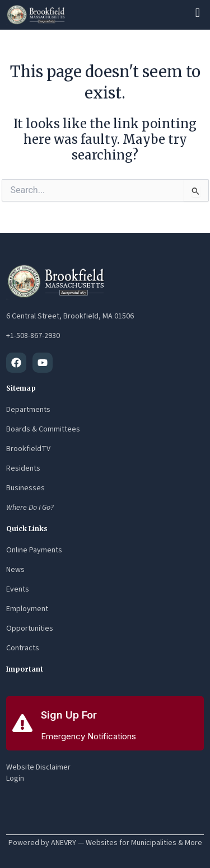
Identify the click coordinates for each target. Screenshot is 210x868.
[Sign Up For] (22, 723)
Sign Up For (69, 715)
